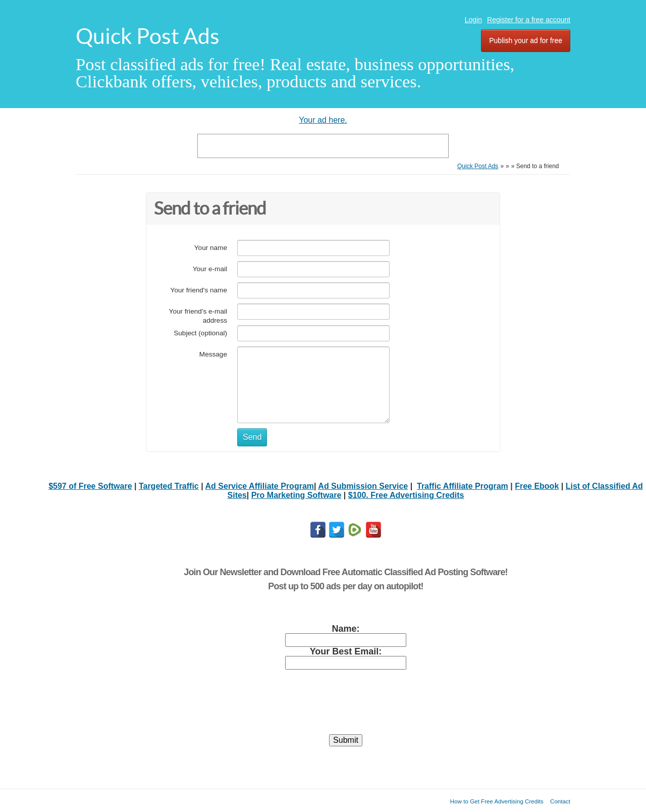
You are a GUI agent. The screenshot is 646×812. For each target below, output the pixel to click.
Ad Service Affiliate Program (260, 486)
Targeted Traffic (169, 486)
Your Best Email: (346, 651)
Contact (560, 801)
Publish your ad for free (526, 40)
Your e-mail (210, 269)
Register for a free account (529, 20)
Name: (345, 629)
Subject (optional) (200, 333)
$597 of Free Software (90, 486)
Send (252, 437)
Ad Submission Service (363, 486)
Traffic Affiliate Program (463, 486)
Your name (211, 248)
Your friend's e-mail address (198, 316)
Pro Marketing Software (297, 495)
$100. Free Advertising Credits (406, 495)
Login (473, 20)
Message (213, 354)
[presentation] (346, 706)
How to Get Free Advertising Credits (497, 801)
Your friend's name (199, 290)
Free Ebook (537, 486)
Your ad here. (323, 120)
